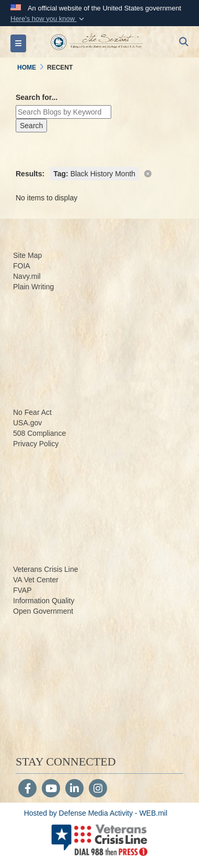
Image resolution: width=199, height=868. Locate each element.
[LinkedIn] (74, 790)
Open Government (43, 611)
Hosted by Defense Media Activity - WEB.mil (96, 813)
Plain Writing (33, 287)
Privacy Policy (36, 444)
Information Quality (44, 601)
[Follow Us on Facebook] (27, 790)
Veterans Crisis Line (46, 569)
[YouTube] (51, 790)
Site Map (27, 255)
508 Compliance (39, 433)
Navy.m (25, 276)
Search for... (37, 97)
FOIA (22, 266)
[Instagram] (98, 790)
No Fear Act (32, 412)
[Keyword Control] (63, 112)
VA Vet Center (36, 580)
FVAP (22, 590)
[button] (48, 19)
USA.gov (27, 423)
